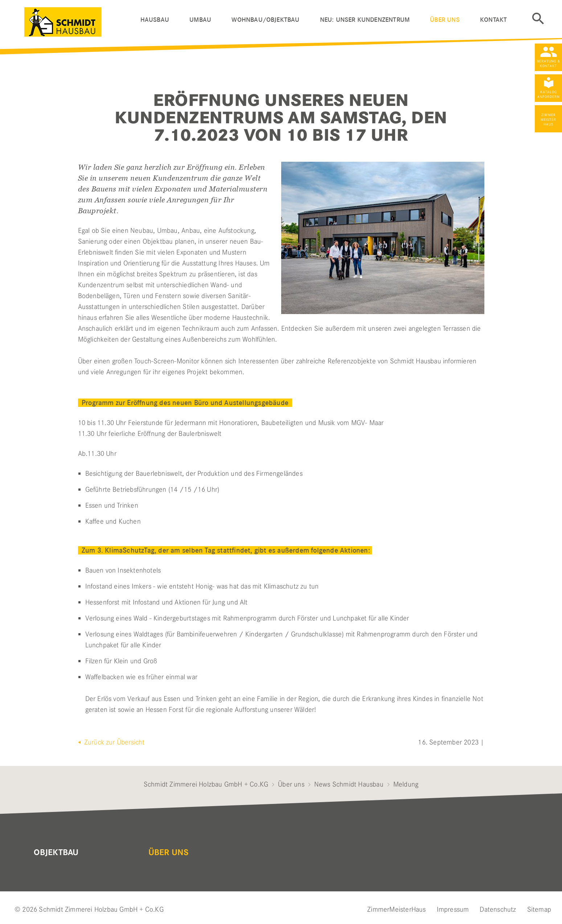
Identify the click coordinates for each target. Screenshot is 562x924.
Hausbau (155, 20)
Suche (538, 18)
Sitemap (539, 909)
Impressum (453, 909)
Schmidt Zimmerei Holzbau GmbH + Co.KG (206, 784)
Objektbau (56, 853)
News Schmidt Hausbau (349, 784)
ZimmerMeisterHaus (396, 909)
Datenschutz (498, 909)
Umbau (200, 20)
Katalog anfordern (548, 94)
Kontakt (493, 20)
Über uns (445, 20)
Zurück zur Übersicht (114, 742)
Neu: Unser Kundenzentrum (365, 20)
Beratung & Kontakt (549, 63)
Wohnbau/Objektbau (265, 20)
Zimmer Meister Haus (548, 119)
